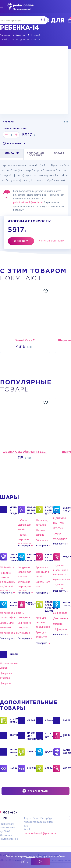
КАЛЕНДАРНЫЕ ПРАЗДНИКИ (67, 604)
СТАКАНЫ (49, 721)
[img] (1, 7)
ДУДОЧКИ (49, 752)
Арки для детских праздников (43, 622)
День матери (61, 618)
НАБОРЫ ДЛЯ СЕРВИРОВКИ (31, 736)
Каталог (21, 35)
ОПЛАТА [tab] (59, 153)
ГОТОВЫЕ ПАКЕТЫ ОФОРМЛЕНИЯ (14, 557)
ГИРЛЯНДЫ (31, 769)
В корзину (21, 241)
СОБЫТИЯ (31, 604)
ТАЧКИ (57, 534)
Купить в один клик (51, 241)
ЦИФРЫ (14, 655)
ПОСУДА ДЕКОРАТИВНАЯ (49, 735)
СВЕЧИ (67, 735)
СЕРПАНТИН (49, 769)
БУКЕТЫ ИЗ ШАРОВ (49, 557)
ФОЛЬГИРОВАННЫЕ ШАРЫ (14, 604)
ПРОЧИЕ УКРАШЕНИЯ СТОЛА (14, 753)
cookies (31, 856)
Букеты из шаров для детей (42, 572)
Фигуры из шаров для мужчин (24, 572)
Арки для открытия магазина (42, 637)
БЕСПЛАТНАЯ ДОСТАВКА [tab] (35, 154)
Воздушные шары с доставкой (49, 510)
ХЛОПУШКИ (67, 769)
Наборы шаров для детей (24, 525)
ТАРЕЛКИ (67, 721)
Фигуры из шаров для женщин (24, 586)
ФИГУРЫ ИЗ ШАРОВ (31, 557)
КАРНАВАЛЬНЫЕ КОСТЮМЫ (67, 752)
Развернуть (24, 546)
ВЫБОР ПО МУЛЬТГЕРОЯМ (67, 510)
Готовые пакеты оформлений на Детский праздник (8, 582)
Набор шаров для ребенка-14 (21, 40)
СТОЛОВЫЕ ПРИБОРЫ (14, 721)
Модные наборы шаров (31, 510)
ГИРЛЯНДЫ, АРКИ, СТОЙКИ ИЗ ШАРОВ (49, 606)
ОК (40, 862)
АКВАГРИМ (31, 752)
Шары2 (36, 35)
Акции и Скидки (14, 510)
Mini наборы (7, 567)
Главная (5, 35)
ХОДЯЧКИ (67, 557)
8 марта (58, 624)
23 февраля (60, 613)
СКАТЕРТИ (14, 735)
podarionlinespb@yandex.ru (28, 202)
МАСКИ (14, 769)
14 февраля (60, 629)
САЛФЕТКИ (31, 721)
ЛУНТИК (58, 528)
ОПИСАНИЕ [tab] (12, 153)
